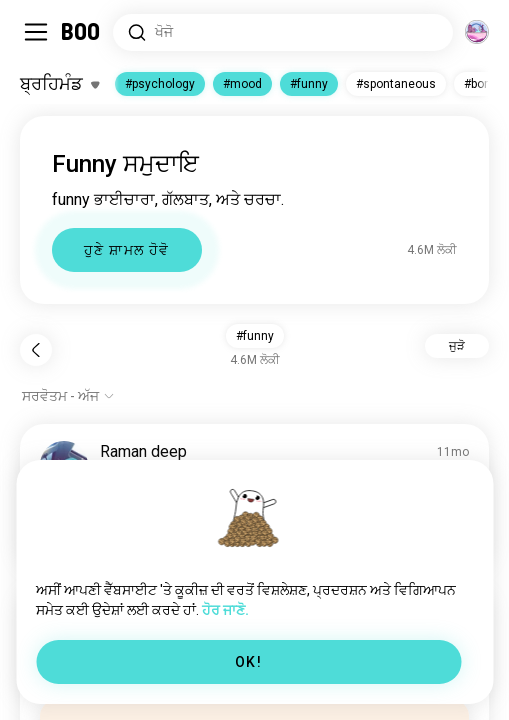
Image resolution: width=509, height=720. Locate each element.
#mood (242, 84)
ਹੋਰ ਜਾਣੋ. (225, 610)
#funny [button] (255, 336)
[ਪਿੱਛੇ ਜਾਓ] (36, 350)
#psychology (160, 84)
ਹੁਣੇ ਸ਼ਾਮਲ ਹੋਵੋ (127, 250)
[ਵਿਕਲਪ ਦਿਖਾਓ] (68, 396)
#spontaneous (396, 84)
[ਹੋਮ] (81, 32)
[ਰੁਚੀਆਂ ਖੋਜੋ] (283, 32)
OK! (248, 662)
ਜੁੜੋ (457, 346)
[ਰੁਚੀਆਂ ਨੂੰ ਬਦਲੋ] (59, 84)
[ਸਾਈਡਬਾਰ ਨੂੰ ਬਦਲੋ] (36, 32)
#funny (309, 84)
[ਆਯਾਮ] (477, 32)
